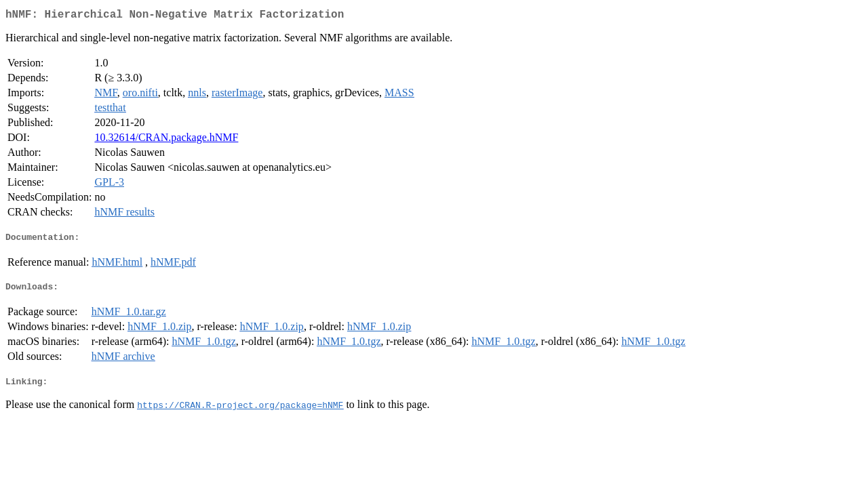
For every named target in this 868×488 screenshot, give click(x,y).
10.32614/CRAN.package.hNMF (166, 140)
